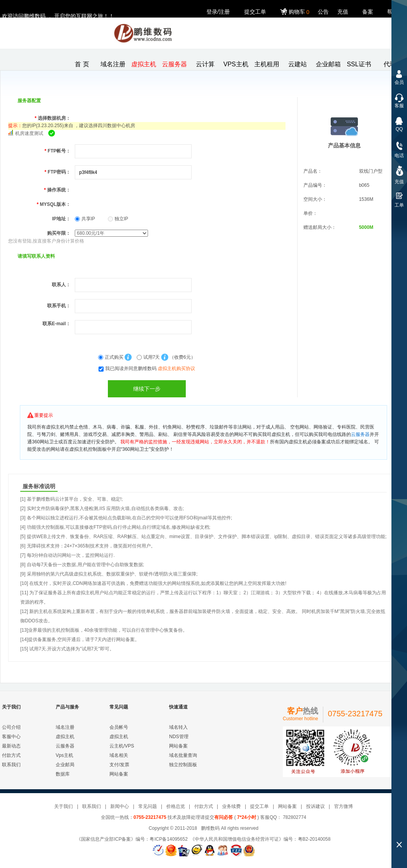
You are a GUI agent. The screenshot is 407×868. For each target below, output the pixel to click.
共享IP (85, 219)
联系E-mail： (56, 324)
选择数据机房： (53, 118)
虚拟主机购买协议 (176, 368)
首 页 (82, 64)
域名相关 (119, 755)
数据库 (63, 774)
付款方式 (11, 755)
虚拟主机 (144, 64)
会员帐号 (119, 727)
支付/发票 (119, 765)
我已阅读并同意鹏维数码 (150, 368)
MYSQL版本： (54, 204)
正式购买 (111, 357)
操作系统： (57, 190)
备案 (368, 12)
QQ (399, 129)
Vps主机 (64, 755)
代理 (390, 64)
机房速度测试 (29, 133)
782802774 (294, 817)
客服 (399, 106)
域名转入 (178, 727)
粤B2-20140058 (314, 839)
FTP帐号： (57, 151)
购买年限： (59, 233)
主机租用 (267, 64)
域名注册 (113, 64)
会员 (399, 82)
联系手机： (59, 306)
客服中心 (11, 737)
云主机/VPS (122, 746)
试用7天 (149, 357)
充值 (343, 12)
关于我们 (63, 806)
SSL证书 (359, 64)
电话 (399, 156)
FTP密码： (57, 172)
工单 (399, 205)
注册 (224, 12)
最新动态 (11, 746)
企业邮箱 (328, 64)
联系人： (61, 285)
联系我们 (11, 765)
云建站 (298, 64)
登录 (212, 12)
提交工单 (255, 12)
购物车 (296, 12)
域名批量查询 (183, 755)
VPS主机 (236, 64)
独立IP (118, 219)
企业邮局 (65, 765)
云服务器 (174, 64)
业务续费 (231, 806)
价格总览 (176, 806)
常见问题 (148, 806)
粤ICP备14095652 (168, 839)
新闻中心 (120, 806)
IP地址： (61, 219)
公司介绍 (11, 727)
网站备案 (119, 774)
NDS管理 (179, 737)
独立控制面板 (183, 765)
